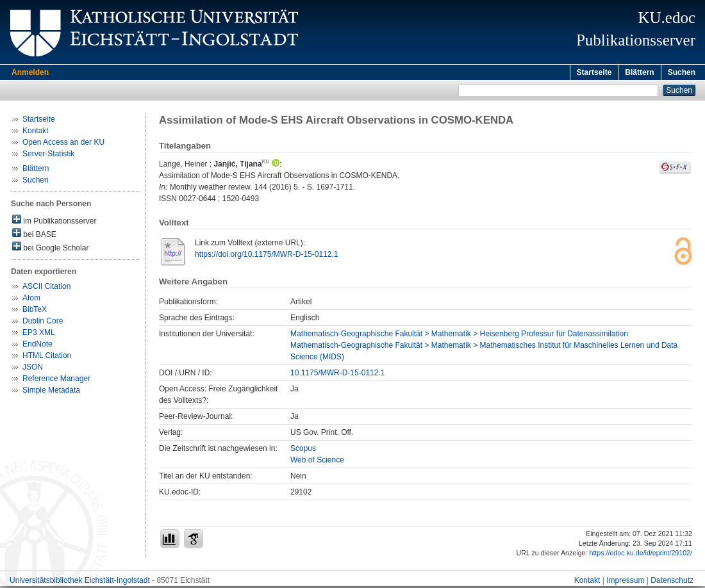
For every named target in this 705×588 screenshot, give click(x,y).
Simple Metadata (51, 392)
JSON (33, 369)
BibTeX (35, 311)
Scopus (303, 450)
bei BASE (34, 235)
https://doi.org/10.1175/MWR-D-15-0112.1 (266, 256)
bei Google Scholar (50, 249)
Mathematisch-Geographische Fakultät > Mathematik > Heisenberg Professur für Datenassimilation (459, 336)
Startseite (594, 72)
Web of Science (317, 462)
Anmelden (30, 72)
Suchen (682, 72)
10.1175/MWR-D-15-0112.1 (337, 375)
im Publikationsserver (54, 222)
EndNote (37, 346)
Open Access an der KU (63, 144)
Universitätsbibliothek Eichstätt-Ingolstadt (80, 582)
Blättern (639, 72)
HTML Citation (47, 357)
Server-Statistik (48, 156)
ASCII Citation (46, 288)
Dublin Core (43, 323)
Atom (31, 300)
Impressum (625, 582)
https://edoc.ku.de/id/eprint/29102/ (641, 555)
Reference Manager (56, 380)
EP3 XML (39, 334)
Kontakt (36, 133)
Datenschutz (672, 582)
